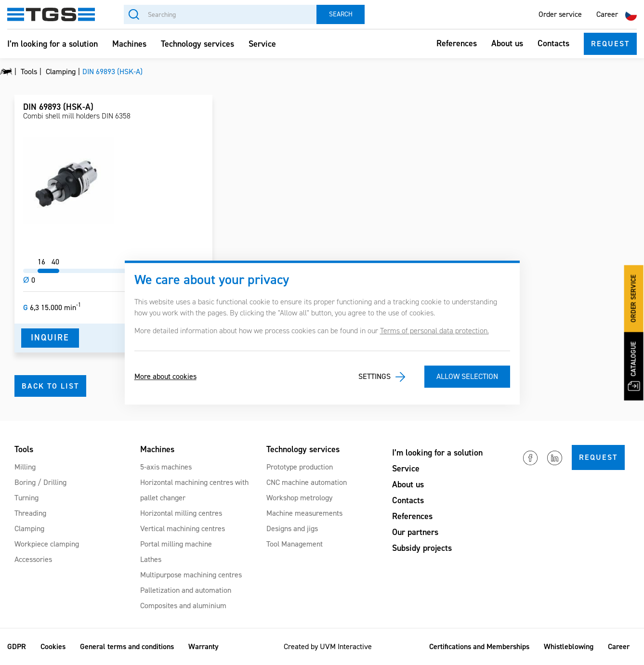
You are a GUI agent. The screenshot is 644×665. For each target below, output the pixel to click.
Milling (25, 467)
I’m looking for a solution (53, 44)
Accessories (33, 559)
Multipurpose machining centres (191, 575)
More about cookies (165, 377)
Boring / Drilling (40, 482)
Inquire (50, 338)
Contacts (553, 43)
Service (262, 44)
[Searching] (220, 14)
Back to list (50, 386)
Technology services (197, 44)
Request (610, 44)
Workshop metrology (299, 498)
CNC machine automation (307, 482)
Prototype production (300, 467)
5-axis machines (166, 467)
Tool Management (295, 544)
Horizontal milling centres (181, 513)
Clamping (29, 528)
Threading (30, 513)
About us (507, 43)
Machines (129, 44)
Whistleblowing (569, 646)
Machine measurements (304, 513)
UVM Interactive (346, 646)
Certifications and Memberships (479, 646)
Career (607, 14)
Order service (560, 14)
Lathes (151, 559)
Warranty (204, 646)
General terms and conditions (127, 646)
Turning (26, 498)
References (457, 43)
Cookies (53, 646)
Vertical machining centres (183, 528)
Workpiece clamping (47, 544)
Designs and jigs (292, 528)
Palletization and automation (186, 590)
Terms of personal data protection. (434, 331)
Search (341, 14)
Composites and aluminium (183, 606)
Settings (375, 377)
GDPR (17, 646)
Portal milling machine (176, 544)
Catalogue (634, 366)
